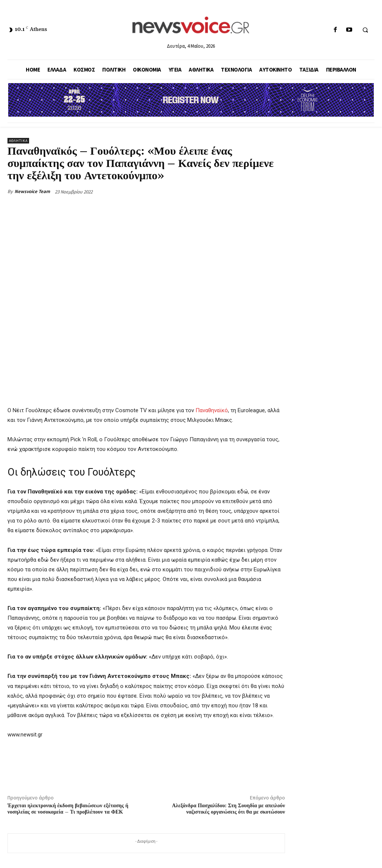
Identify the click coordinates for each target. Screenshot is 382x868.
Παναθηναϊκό (212, 410)
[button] (365, 30)
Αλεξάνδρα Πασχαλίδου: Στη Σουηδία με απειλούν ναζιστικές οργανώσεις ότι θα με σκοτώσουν (228, 809)
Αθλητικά (18, 141)
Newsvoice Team (32, 191)
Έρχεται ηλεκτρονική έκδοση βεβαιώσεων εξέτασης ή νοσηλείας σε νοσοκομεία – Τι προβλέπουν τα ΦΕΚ (68, 809)
